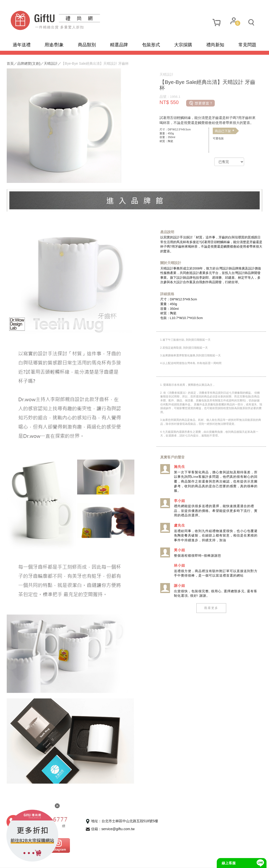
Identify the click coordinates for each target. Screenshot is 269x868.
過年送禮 (22, 45)
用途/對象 (54, 45)
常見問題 (247, 45)
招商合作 (107, 861)
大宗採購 (183, 45)
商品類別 (87, 45)
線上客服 (229, 863)
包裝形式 (151, 45)
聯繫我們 (85, 861)
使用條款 (63, 861)
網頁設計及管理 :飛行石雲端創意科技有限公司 (154, 860)
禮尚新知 (215, 45)
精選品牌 (119, 45)
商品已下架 (222, 131)
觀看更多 (209, 608)
